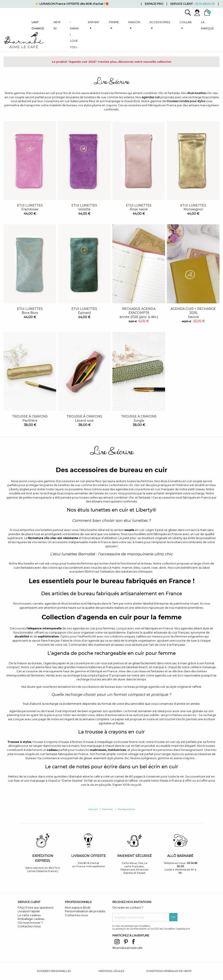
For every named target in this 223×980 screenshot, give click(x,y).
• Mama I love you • (74, 35)
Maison (134, 22)
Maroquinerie (126, 809)
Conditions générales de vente (169, 971)
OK (173, 917)
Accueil (93, 809)
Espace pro (154, 4)
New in (57, 25)
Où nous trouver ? (30, 923)
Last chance (38, 25)
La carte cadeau (29, 915)
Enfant (94, 22)
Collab (186, 22)
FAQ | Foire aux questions (35, 907)
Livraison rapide (29, 911)
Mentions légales (111, 971)
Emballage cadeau (31, 919)
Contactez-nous (29, 926)
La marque (207, 25)
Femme (114, 22)
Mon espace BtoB (78, 907)
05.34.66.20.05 (205, 4)
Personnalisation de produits (85, 911)
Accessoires (160, 22)
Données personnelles (54, 971)
